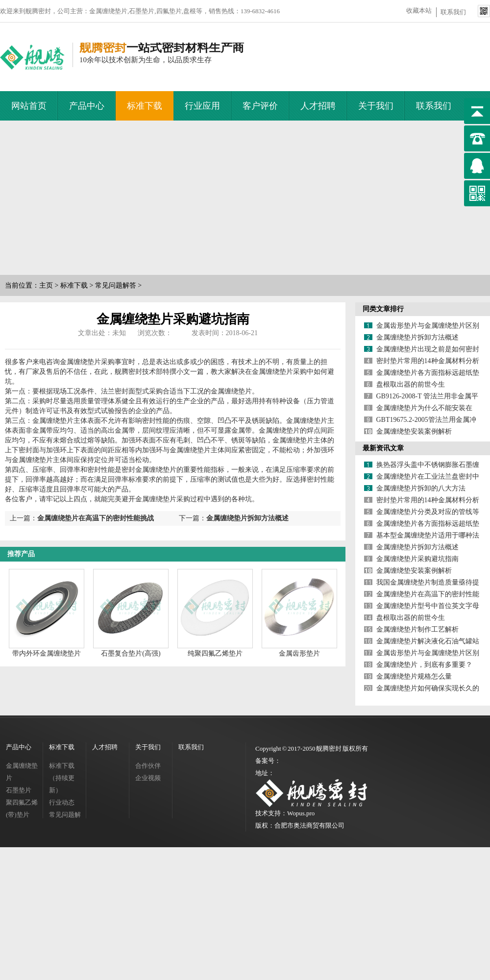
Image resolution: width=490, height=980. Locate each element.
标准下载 (145, 106)
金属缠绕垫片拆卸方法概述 (247, 518)
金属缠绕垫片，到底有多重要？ (424, 665)
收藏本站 (419, 11)
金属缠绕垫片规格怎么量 (414, 676)
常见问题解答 (116, 285)
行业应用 (202, 106)
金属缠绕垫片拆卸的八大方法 (421, 488)
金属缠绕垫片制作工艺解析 (417, 629)
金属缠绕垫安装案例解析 (414, 431)
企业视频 (148, 778)
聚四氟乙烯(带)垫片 (22, 808)
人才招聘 (318, 106)
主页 (46, 285)
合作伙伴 (148, 766)
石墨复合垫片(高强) (131, 653)
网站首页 (29, 106)
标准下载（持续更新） (62, 778)
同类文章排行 (383, 309)
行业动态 (62, 802)
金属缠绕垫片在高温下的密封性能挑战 (96, 518)
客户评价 (260, 106)
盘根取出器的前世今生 (411, 384)
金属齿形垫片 (299, 653)
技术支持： (271, 813)
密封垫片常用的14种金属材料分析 (428, 361)
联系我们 (453, 12)
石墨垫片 (19, 790)
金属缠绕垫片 (22, 772)
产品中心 (87, 106)
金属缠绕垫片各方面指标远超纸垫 (428, 373)
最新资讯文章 (383, 448)
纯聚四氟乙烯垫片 (215, 653)
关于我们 (376, 106)
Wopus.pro (301, 813)
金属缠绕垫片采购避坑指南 (417, 559)
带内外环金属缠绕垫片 (47, 653)
